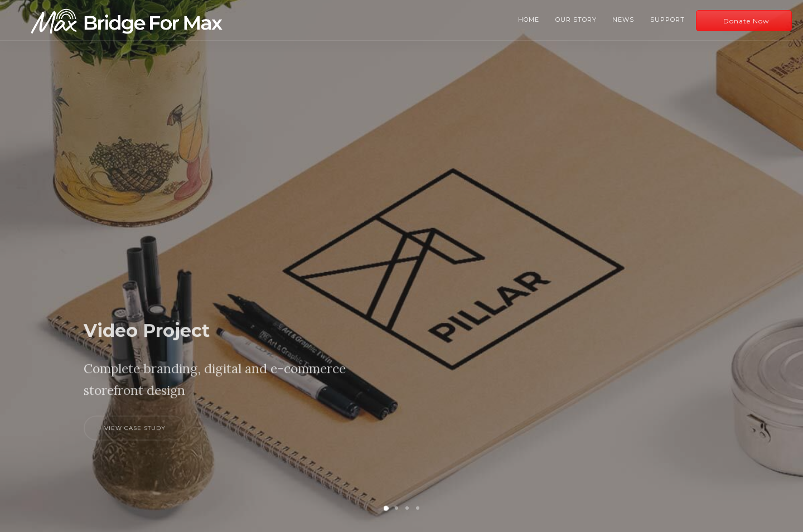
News (623, 20)
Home (529, 20)
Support (667, 20)
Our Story (576, 20)
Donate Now (746, 21)
